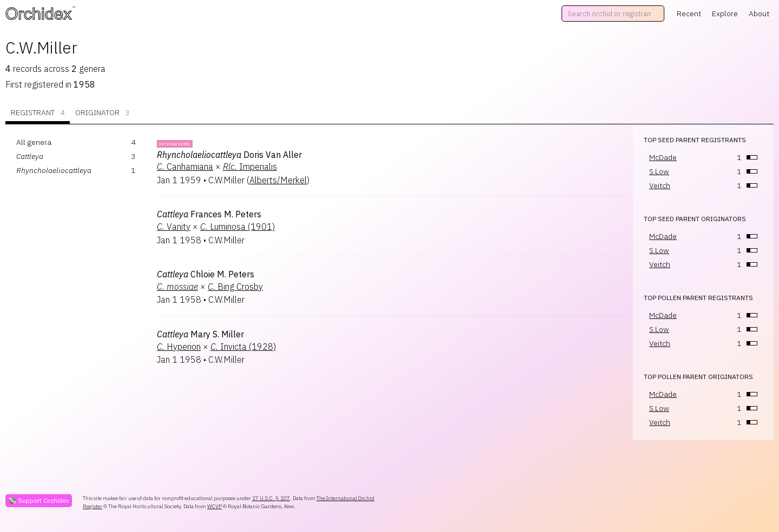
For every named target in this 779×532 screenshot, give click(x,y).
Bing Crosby (235, 287)
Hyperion (179, 347)
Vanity (174, 227)
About (759, 14)
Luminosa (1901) (237, 227)
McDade (663, 157)
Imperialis (250, 167)
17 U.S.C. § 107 (271, 498)
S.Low (659, 171)
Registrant (38, 113)
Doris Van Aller (229, 155)
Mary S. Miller (200, 334)
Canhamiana (185, 167)
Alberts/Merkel (278, 180)
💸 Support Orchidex (39, 500)
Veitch (660, 185)
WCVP (214, 506)
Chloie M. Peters (206, 274)
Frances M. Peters (209, 214)
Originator (102, 113)
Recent (689, 14)
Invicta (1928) (243, 347)
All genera (34, 142)
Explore (725, 14)
